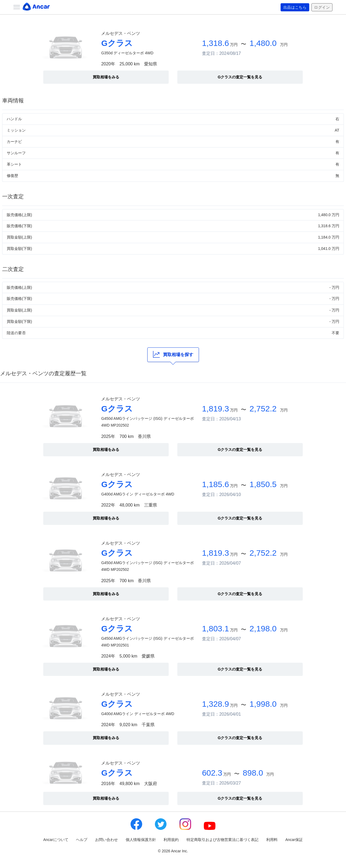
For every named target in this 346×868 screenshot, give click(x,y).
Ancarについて (56, 840)
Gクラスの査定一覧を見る (240, 77)
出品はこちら (295, 7)
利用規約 (171, 840)
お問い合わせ (107, 840)
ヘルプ (82, 840)
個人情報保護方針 (141, 840)
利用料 (272, 840)
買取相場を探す (173, 354)
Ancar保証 (294, 840)
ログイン (322, 7)
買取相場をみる (106, 77)
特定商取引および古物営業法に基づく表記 (222, 840)
